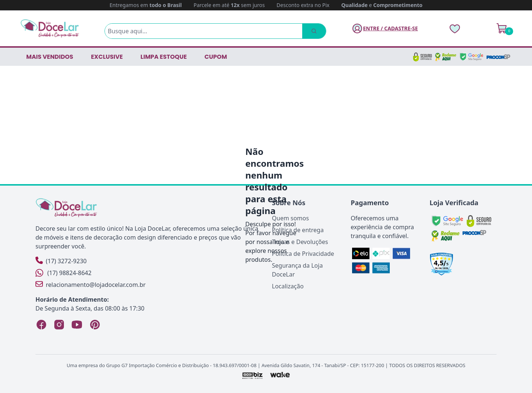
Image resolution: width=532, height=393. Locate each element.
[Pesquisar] (314, 31)
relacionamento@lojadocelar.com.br (91, 284)
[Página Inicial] (50, 28)
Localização (288, 286)
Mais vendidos (50, 57)
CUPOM (216, 57)
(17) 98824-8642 (64, 273)
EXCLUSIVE (107, 57)
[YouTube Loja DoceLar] (77, 325)
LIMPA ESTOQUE (163, 57)
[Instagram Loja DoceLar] (59, 325)
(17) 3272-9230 (61, 261)
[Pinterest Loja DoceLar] (95, 325)
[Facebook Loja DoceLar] (41, 325)
